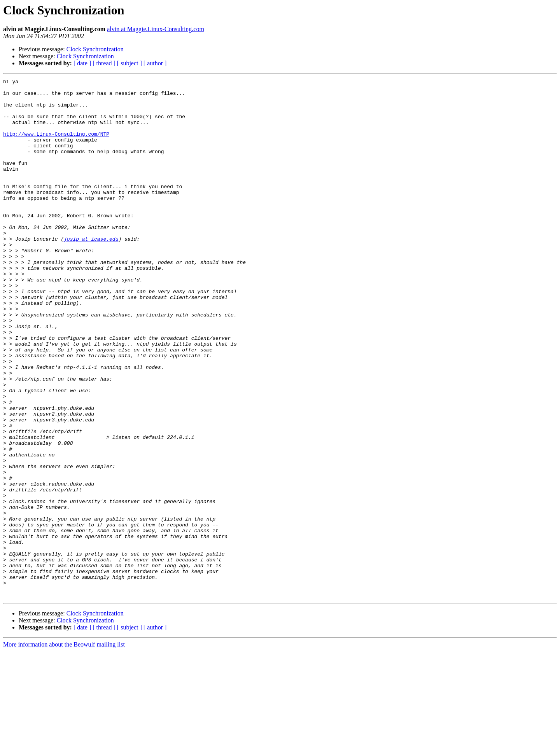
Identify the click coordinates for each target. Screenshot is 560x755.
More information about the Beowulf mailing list (64, 748)
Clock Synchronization (95, 49)
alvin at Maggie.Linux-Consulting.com (156, 29)
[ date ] (82, 63)
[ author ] (155, 63)
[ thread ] (104, 63)
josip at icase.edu (91, 271)
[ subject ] (129, 63)
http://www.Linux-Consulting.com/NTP (56, 145)
